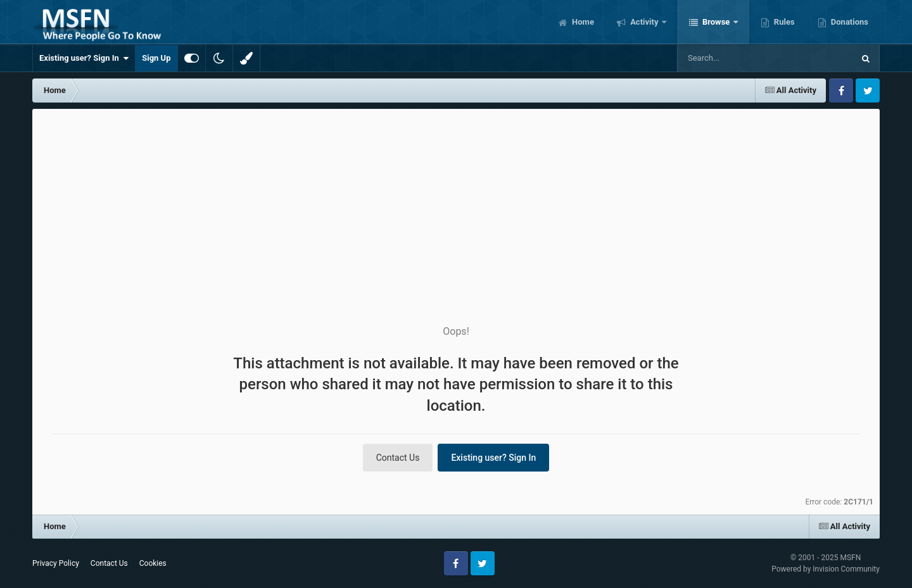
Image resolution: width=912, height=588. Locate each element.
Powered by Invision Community (826, 569)
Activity (644, 22)
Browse (716, 22)
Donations (849, 22)
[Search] (733, 58)
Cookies (153, 563)
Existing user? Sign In (84, 58)
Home (582, 22)
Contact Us (398, 458)
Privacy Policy (56, 563)
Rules (783, 22)
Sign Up (156, 58)
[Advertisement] (456, 204)
